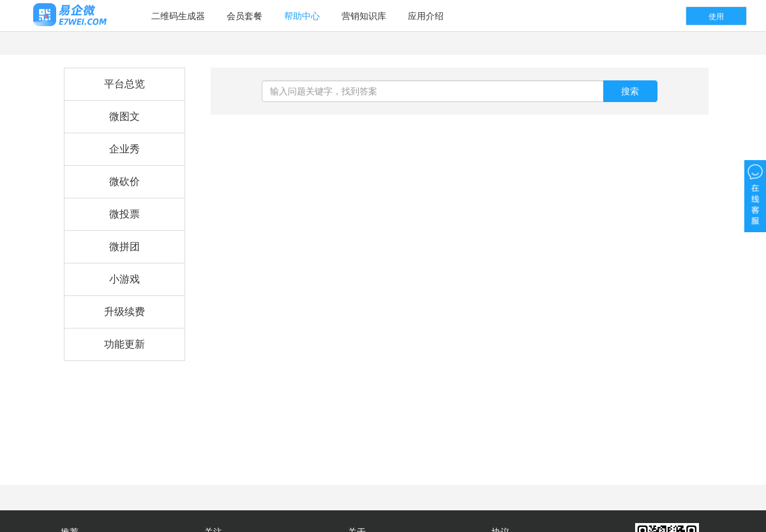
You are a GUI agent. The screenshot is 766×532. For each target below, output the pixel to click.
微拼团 (124, 247)
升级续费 (124, 312)
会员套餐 (244, 16)
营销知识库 (364, 16)
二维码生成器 (178, 16)
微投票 (124, 214)
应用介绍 (426, 16)
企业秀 (124, 149)
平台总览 (124, 84)
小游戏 (124, 279)
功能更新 (124, 344)
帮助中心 (302, 16)
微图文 (124, 116)
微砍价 (124, 181)
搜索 (630, 91)
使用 (716, 17)
